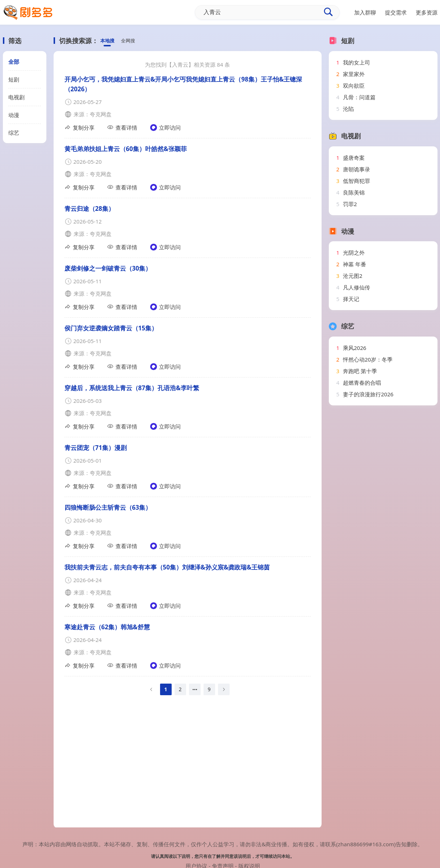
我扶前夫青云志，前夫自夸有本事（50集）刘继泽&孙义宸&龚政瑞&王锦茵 (167, 567)
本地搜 (108, 41)
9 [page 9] (209, 689)
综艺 (14, 133)
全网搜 (131, 41)
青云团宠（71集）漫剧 (96, 448)
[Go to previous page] (151, 689)
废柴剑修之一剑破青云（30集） (108, 268)
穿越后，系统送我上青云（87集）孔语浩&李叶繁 (132, 388)
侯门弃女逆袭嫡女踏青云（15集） (111, 328)
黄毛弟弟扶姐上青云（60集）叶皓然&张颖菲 (126, 149)
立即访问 (165, 128)
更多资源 (427, 12)
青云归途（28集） (89, 208)
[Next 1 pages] (195, 689)
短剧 (14, 79)
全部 (14, 62)
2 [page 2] (180, 689)
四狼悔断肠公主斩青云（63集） (108, 507)
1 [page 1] (165, 689)
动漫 (14, 115)
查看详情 (122, 127)
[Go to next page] (224, 689)
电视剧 (16, 97)
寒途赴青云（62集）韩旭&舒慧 (107, 627)
